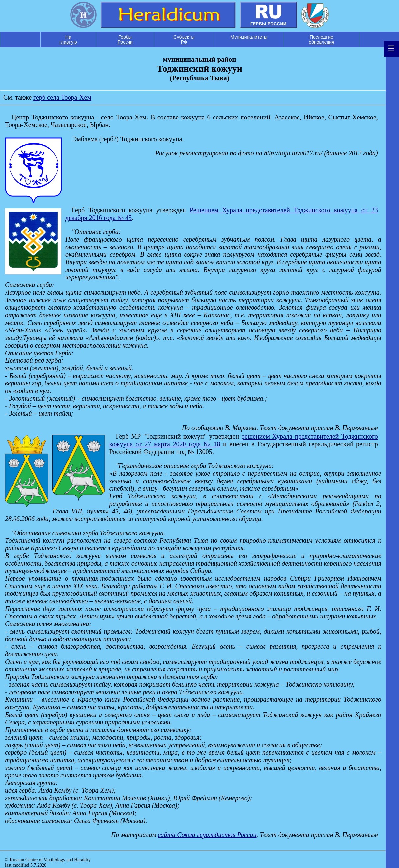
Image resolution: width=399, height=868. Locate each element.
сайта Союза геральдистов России (207, 835)
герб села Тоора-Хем (62, 97)
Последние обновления (322, 39)
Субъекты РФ (184, 39)
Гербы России (125, 39)
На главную (68, 39)
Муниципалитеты (249, 37)
